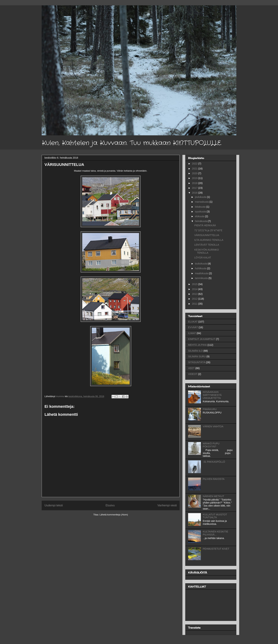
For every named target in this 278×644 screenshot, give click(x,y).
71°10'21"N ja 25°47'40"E (208, 230)
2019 (195, 178)
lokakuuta (201, 207)
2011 (195, 304)
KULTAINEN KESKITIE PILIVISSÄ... (216, 533)
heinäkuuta (201, 221)
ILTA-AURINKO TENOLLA (209, 240)
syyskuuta (201, 212)
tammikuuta (202, 278)
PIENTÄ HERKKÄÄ (205, 225)
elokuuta (200, 216)
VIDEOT (193, 374)
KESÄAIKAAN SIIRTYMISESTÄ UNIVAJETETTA (212, 395)
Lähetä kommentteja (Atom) (114, 515)
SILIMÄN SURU (197, 356)
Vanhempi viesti (167, 505)
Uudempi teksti (54, 505)
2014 (195, 289)
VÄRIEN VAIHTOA (213, 426)
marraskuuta (202, 202)
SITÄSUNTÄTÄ (197, 362)
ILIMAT (192, 333)
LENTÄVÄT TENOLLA (207, 245)
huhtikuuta (201, 268)
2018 (195, 183)
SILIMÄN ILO (195, 351)
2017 (195, 188)
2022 (195, 164)
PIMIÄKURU (210, 409)
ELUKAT (193, 322)
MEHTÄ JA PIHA (197, 345)
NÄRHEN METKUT (214, 496)
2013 (195, 294)
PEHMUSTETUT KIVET (216, 549)
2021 (195, 169)
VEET (191, 368)
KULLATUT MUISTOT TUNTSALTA (215, 516)
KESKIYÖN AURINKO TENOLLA (207, 251)
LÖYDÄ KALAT (203, 258)
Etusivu (110, 505)
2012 (195, 299)
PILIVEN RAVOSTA (214, 479)
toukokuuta (201, 264)
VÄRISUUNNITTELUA (207, 235)
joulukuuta (201, 197)
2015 (195, 284)
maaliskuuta (202, 273)
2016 (195, 193)
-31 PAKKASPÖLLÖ (214, 462)
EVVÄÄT (193, 327)
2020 (195, 173)
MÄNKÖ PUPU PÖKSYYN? (211, 445)
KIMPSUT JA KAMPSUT (202, 339)
